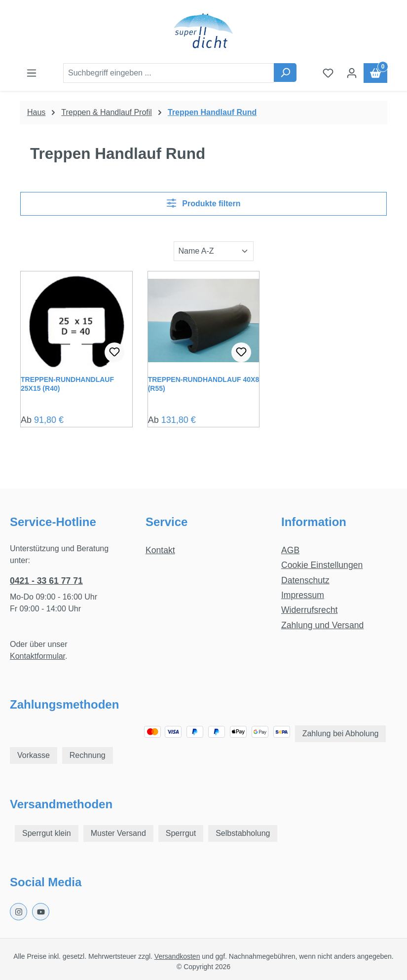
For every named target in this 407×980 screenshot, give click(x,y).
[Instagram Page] (18, 912)
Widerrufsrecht (309, 610)
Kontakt (160, 550)
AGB (290, 550)
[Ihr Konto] (352, 73)
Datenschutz (305, 580)
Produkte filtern (204, 203)
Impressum (303, 595)
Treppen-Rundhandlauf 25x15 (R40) (67, 384)
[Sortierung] (214, 251)
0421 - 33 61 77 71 (46, 581)
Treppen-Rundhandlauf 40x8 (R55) (204, 384)
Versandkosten (177, 956)
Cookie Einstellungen (322, 565)
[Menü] (32, 73)
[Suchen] (285, 73)
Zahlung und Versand (322, 625)
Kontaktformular (37, 656)
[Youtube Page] (41, 912)
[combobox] (169, 73)
